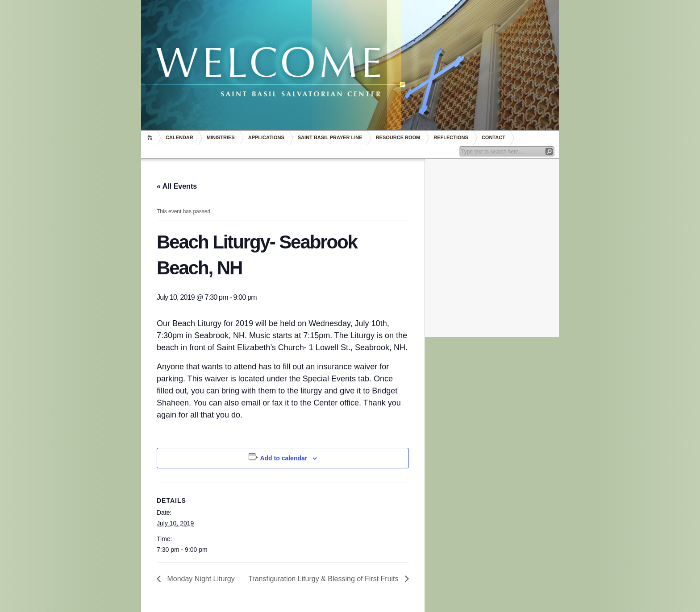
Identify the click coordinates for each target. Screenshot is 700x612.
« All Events (177, 186)
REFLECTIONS (451, 137)
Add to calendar (283, 458)
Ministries (221, 137)
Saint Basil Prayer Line (330, 137)
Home (151, 138)
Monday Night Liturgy (200, 579)
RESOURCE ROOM (398, 137)
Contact (494, 137)
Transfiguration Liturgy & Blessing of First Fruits (324, 579)
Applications (266, 137)
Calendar (179, 137)
